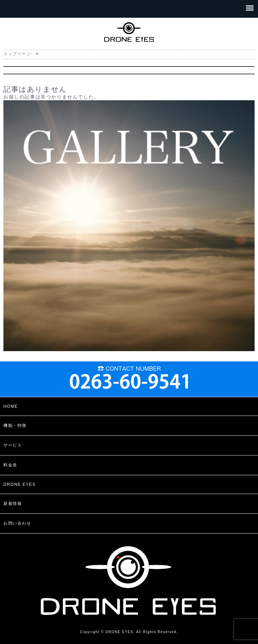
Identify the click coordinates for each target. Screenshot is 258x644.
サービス (13, 445)
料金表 (10, 465)
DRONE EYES (20, 484)
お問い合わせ (17, 523)
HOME (11, 406)
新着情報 (13, 504)
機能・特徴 (15, 425)
